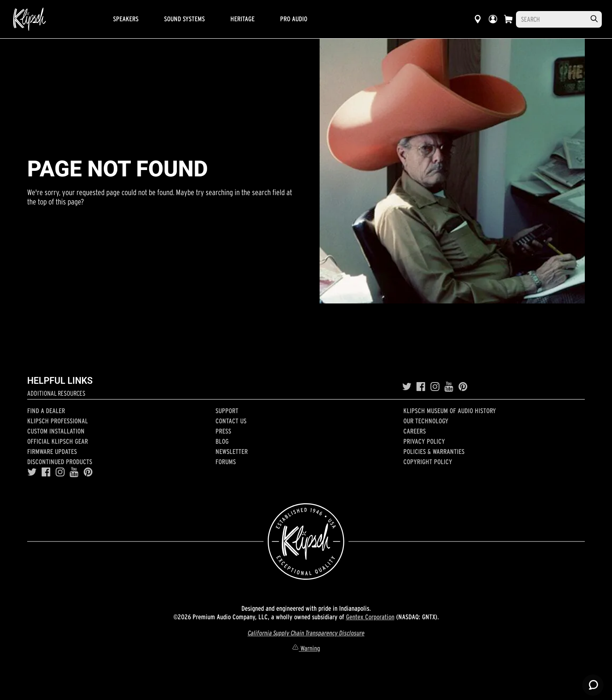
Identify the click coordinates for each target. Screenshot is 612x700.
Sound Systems (184, 19)
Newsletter (232, 451)
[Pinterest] (463, 387)
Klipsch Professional (58, 421)
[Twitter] (407, 387)
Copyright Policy (428, 462)
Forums (226, 462)
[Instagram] (435, 387)
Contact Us (231, 421)
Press (223, 431)
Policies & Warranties (434, 451)
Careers (415, 431)
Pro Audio (294, 19)
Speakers (126, 19)
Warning (306, 648)
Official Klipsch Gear (58, 441)
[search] (594, 19)
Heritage (242, 19)
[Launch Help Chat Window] (593, 685)
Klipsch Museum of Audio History (450, 411)
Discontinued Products (60, 462)
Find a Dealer (46, 411)
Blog (222, 441)
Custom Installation (56, 431)
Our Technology (426, 421)
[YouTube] (449, 387)
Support (227, 411)
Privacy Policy (424, 441)
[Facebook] (421, 387)
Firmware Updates (52, 451)
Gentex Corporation (370, 617)
